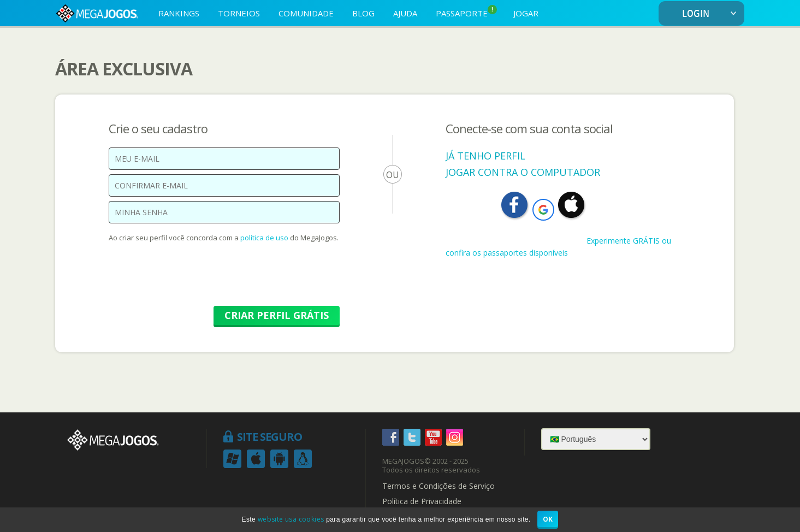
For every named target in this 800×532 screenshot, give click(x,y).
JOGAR (526, 13)
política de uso (264, 238)
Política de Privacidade (422, 501)
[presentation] (192, 280)
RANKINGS (179, 13)
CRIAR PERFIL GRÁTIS (277, 315)
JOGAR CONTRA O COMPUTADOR (523, 172)
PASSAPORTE (466, 12)
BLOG (363, 13)
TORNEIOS (239, 13)
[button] (543, 210)
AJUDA (405, 13)
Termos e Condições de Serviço (438, 486)
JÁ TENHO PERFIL (485, 156)
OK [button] (548, 519)
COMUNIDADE (306, 13)
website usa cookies (291, 519)
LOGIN (711, 14)
